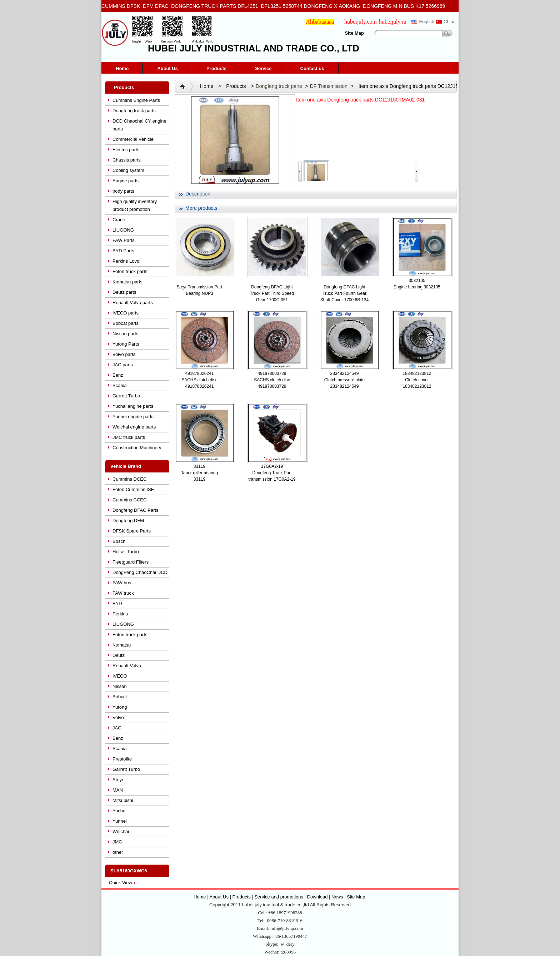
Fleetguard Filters (131, 562)
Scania (120, 385)
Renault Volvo (127, 666)
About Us (167, 68)
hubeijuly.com (361, 22)
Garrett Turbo (126, 396)
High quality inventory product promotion (135, 205)
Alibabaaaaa (320, 22)
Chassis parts (127, 160)
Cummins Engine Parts (136, 100)
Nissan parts (125, 334)
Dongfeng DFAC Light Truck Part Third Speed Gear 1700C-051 (272, 293)
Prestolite (122, 759)
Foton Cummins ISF (133, 489)
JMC (117, 842)
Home (122, 68)
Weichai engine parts (134, 427)
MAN (118, 790)
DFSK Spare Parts (132, 531)
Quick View (121, 883)
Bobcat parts (126, 323)
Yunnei (120, 821)
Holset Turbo (126, 552)
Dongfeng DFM (128, 521)
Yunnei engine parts (133, 417)
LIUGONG (123, 230)
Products (216, 68)
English (427, 22)
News (337, 897)
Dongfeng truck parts (134, 111)
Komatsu (122, 645)
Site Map (354, 33)
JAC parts (123, 365)
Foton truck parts (130, 271)
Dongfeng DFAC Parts (136, 510)
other (118, 852)
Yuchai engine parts (133, 406)
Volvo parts (124, 354)
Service (263, 68)
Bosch (119, 541)
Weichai (121, 831)
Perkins (120, 614)
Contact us (312, 68)
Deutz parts (124, 292)
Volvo (118, 717)
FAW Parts (124, 240)
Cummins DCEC (129, 479)
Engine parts (126, 181)
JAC (117, 728)
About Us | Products (231, 897)
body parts (123, 191)
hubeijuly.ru (393, 22)
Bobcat (120, 697)
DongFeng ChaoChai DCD (140, 572)
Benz (118, 375)
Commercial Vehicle (133, 139)
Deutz (119, 655)
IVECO (120, 676)
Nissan (120, 686)
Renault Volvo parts (133, 303)
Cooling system (128, 170)
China (450, 22)
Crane (119, 220)
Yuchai (119, 811)
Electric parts (126, 150)
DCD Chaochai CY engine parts (139, 125)
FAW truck (123, 593)
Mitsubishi (123, 800)
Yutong (120, 707)
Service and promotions (279, 897)
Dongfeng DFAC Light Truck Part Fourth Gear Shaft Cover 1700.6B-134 (344, 293)
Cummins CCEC (129, 500)
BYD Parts (123, 251)
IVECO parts (126, 313)
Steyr (118, 780)
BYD (117, 603)
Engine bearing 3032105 (417, 287)
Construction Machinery (137, 448)
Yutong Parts (126, 344)
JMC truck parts (129, 437)
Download (317, 897)
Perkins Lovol (126, 261)
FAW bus (122, 583)
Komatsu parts (127, 282)
